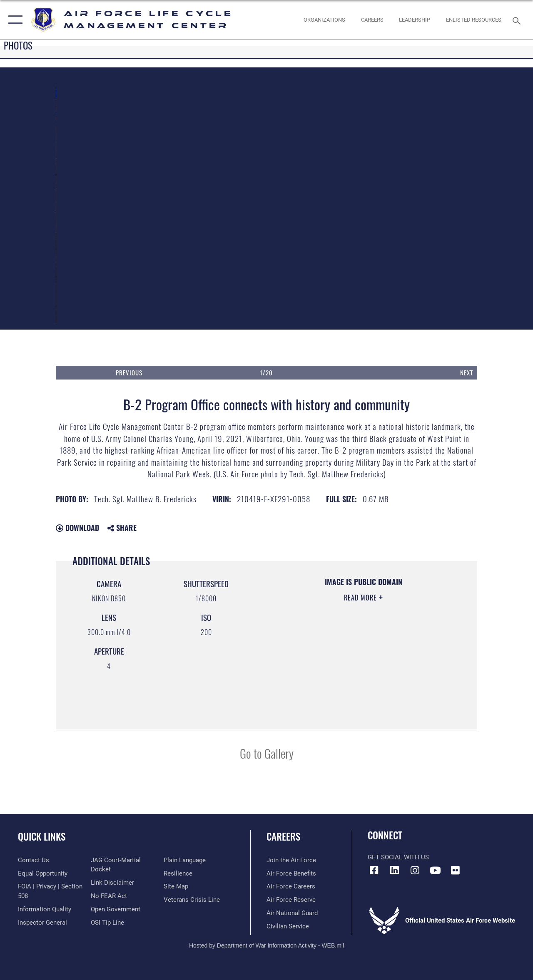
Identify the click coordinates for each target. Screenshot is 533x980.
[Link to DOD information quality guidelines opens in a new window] (45, 909)
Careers (283, 837)
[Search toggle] (518, 20)
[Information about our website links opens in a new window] (112, 883)
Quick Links (42, 837)
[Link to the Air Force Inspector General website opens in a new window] (42, 923)
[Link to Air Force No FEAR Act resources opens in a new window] (109, 896)
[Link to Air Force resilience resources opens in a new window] (178, 873)
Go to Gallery (267, 753)
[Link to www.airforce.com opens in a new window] (291, 860)
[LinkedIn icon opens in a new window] (394, 870)
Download (77, 528)
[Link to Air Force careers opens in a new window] (291, 886)
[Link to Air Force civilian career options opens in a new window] (288, 926)
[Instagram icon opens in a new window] (415, 870)
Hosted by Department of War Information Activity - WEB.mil (266, 945)
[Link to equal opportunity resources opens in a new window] (43, 873)
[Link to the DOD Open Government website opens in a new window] (116, 909)
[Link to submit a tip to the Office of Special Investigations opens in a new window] (107, 923)
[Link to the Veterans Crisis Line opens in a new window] (192, 900)
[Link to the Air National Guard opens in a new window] (292, 913)
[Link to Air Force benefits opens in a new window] (291, 873)
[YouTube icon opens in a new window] (435, 870)
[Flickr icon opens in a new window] (456, 870)
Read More (361, 598)
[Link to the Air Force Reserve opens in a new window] (291, 900)
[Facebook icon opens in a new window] (374, 870)
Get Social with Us (398, 857)
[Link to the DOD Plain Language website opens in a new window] (185, 860)
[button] (14, 20)
